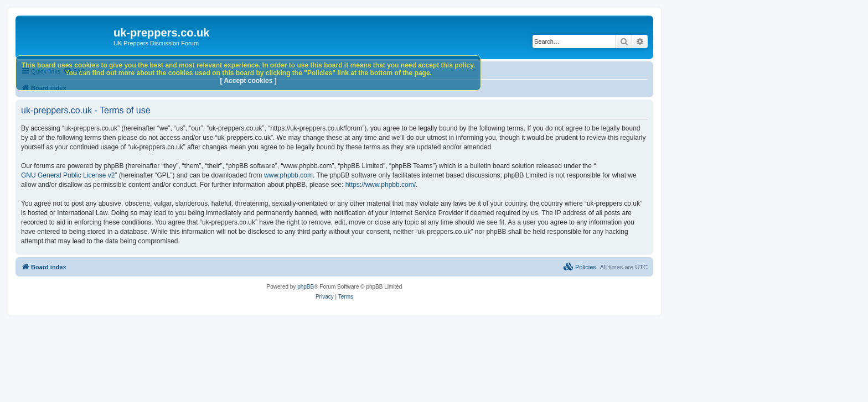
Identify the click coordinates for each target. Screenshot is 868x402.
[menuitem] (580, 267)
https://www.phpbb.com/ (381, 185)
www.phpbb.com (288, 175)
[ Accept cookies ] (249, 81)
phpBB (306, 287)
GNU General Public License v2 (68, 175)
